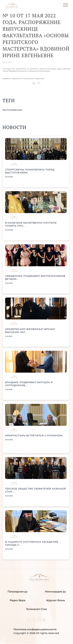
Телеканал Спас (36, 609)
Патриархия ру (18, 592)
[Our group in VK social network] (30, 621)
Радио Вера (18, 600)
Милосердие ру (55, 592)
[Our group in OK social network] (44, 621)
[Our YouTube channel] (39, 621)
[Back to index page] (12, 8)
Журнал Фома (55, 600)
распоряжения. (13, 110)
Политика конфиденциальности (35, 629)
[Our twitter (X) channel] (34, 621)
